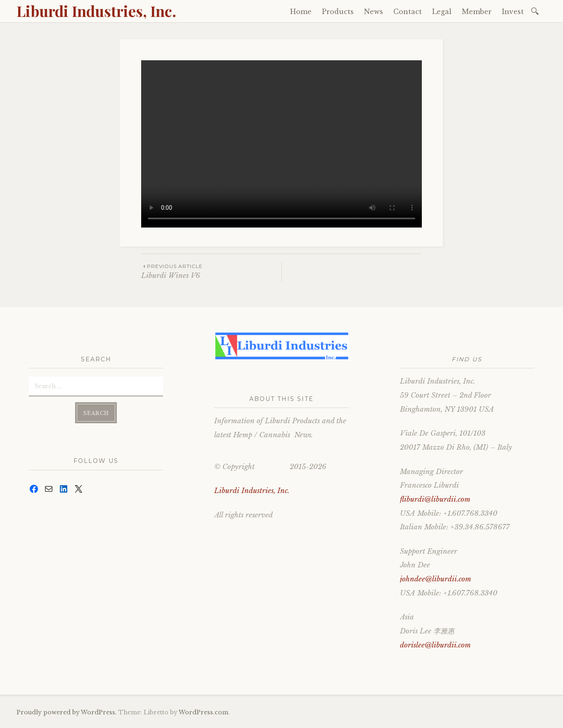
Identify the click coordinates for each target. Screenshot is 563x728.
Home (301, 12)
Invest (513, 12)
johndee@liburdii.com (436, 579)
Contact (408, 12)
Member (477, 12)
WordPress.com (203, 712)
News (374, 12)
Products (338, 12)
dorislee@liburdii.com (435, 645)
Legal (442, 12)
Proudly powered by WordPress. (67, 712)
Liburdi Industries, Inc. (96, 11)
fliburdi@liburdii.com (435, 499)
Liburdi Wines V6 (211, 271)
